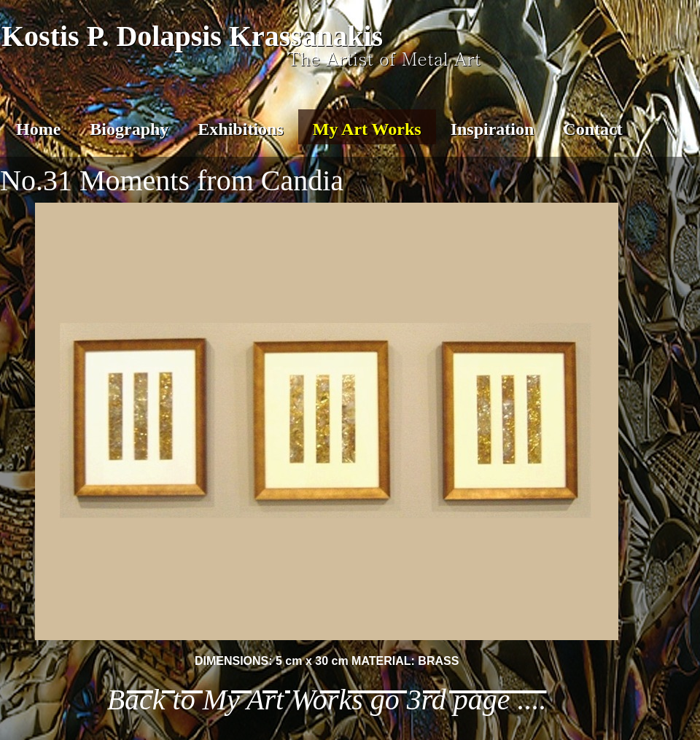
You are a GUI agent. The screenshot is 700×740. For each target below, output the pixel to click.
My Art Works (367, 129)
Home (38, 129)
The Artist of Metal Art (384, 58)
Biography (129, 129)
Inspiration (493, 129)
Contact (592, 129)
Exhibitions (240, 129)
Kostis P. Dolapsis (112, 36)
